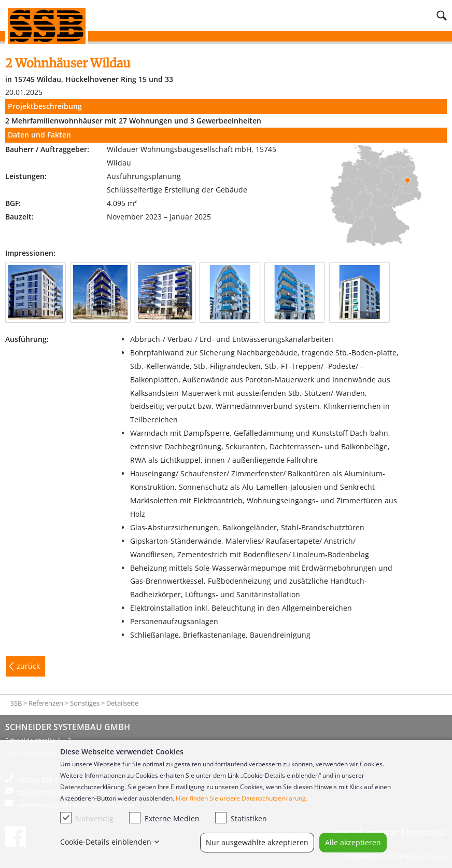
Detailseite (122, 703)
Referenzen (46, 703)
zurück (28, 666)
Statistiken (241, 818)
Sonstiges (85, 703)
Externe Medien (164, 818)
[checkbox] (66, 818)
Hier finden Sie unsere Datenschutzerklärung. (242, 798)
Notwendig (87, 818)
